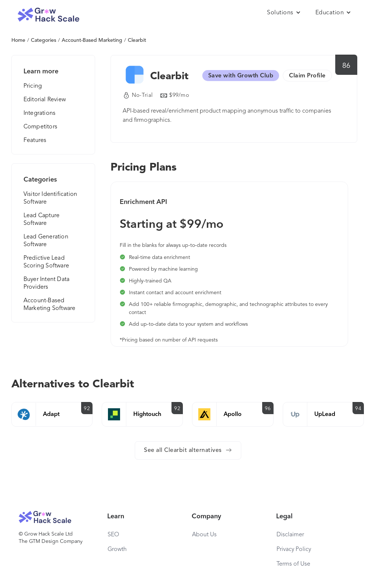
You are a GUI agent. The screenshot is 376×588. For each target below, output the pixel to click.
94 (358, 409)
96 (268, 409)
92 (87, 409)
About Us (204, 535)
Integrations (39, 113)
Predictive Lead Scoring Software (46, 262)
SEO (113, 535)
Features (35, 140)
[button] (284, 13)
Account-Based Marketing (92, 40)
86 (346, 66)
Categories (44, 40)
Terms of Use (293, 564)
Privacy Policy (294, 549)
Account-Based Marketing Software (50, 305)
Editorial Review (45, 100)
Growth (117, 549)
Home (18, 40)
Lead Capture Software (41, 220)
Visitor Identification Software (50, 198)
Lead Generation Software (46, 241)
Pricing (33, 86)
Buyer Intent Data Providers (46, 283)
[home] (48, 15)
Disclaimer (290, 535)
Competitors (40, 127)
